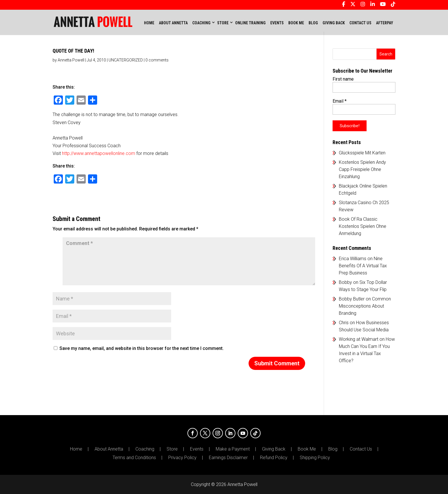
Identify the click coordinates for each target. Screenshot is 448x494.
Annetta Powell (71, 60)
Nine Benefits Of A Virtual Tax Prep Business (363, 266)
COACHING (201, 23)
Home (149, 23)
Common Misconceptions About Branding (365, 306)
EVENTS (277, 23)
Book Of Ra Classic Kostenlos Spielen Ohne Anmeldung (363, 226)
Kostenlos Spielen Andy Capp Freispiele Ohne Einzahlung (362, 169)
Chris (344, 323)
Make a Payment (233, 449)
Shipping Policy (315, 458)
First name (343, 79)
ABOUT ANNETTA (173, 23)
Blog (333, 449)
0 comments (157, 60)
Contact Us (361, 449)
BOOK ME (296, 23)
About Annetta (109, 449)
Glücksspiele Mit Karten (362, 153)
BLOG (313, 23)
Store (172, 449)
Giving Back (274, 449)
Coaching (145, 449)
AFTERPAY (385, 23)
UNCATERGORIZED (126, 60)
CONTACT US (360, 23)
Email (340, 101)
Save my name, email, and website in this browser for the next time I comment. (142, 348)
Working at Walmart (359, 339)
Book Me (307, 449)
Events (197, 449)
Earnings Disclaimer (228, 458)
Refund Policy (274, 458)
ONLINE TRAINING (250, 23)
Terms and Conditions (134, 458)
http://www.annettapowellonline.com (99, 153)
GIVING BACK (334, 23)
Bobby (345, 282)
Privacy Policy (182, 458)
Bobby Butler (352, 299)
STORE (223, 23)
